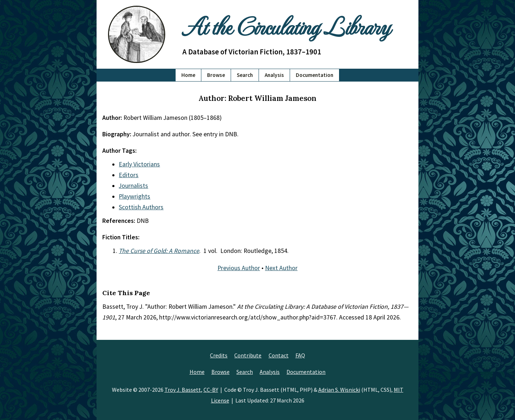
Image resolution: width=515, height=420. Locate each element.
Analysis (274, 75)
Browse (216, 75)
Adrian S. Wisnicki (339, 390)
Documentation (315, 75)
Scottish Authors (141, 207)
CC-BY (211, 390)
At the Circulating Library (286, 26)
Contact (279, 355)
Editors (129, 175)
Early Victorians (139, 164)
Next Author (281, 268)
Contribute (248, 355)
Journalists (133, 186)
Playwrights (134, 196)
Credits (219, 355)
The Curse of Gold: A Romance (159, 251)
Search (245, 75)
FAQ (300, 355)
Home (188, 75)
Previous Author (239, 268)
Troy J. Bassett (183, 390)
